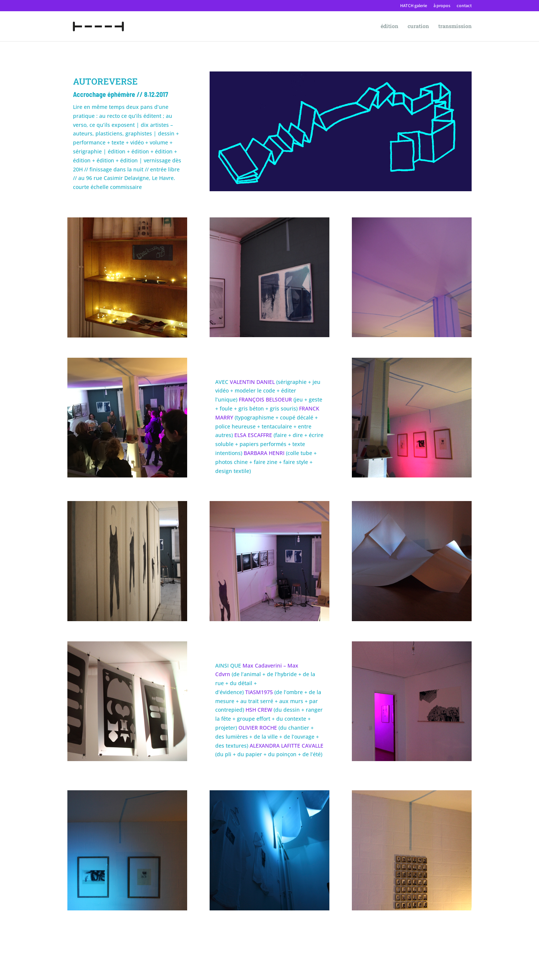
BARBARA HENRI (264, 453)
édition (389, 27)
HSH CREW (259, 710)
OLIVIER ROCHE (258, 728)
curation (418, 27)
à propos (442, 6)
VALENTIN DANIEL (252, 382)
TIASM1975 (260, 692)
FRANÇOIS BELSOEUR (265, 399)
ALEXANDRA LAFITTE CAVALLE (287, 746)
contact (464, 6)
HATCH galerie (414, 6)
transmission (455, 27)
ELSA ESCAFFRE (253, 435)
